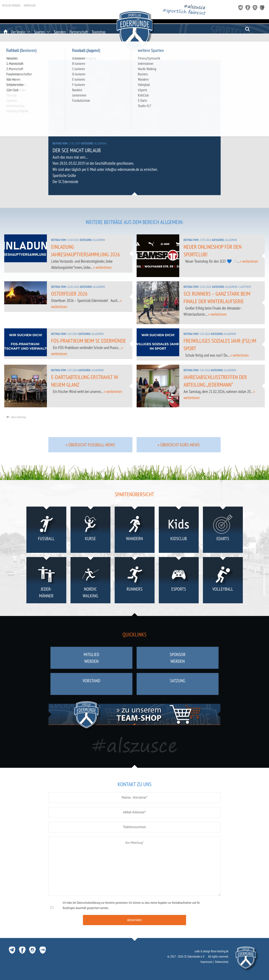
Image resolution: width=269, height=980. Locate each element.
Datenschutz (222, 962)
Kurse (90, 531)
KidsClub (179, 531)
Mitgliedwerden (91, 658)
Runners (135, 581)
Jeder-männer (46, 581)
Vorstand (91, 684)
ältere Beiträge (16, 417)
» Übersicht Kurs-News (179, 445)
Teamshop (99, 32)
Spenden (60, 32)
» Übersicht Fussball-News (90, 445)
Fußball (46, 531)
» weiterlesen (102, 267)
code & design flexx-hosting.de (212, 951)
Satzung (178, 684)
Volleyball (223, 581)
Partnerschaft (79, 32)
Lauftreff (246, 287)
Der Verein (18, 32)
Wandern (135, 531)
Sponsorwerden (177, 658)
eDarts (223, 531)
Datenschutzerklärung (89, 903)
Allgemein (100, 143)
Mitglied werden (11, 6)
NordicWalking (90, 581)
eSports (179, 581)
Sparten (40, 32)
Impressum (29, 6)
